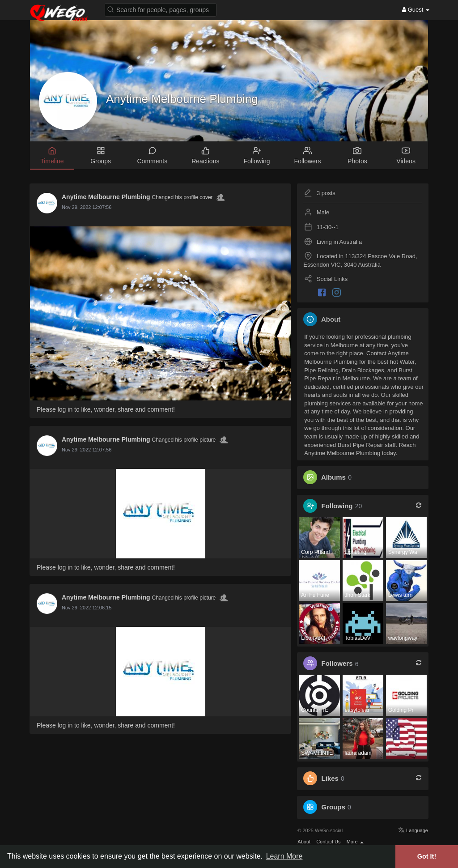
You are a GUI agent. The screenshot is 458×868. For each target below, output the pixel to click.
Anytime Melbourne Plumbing (182, 99)
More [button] (355, 842)
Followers (337, 664)
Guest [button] (416, 10)
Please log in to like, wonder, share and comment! (106, 409)
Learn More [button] (284, 856)
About (304, 842)
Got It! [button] (427, 856)
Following (337, 506)
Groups (333, 807)
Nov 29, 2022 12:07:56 (87, 207)
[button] (161, 9)
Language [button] (413, 830)
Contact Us (328, 842)
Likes (330, 778)
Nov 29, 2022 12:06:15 (87, 608)
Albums (333, 477)
